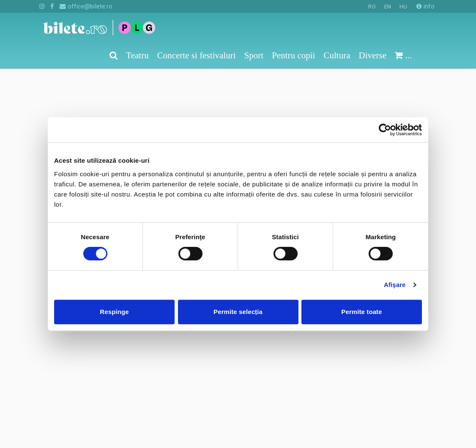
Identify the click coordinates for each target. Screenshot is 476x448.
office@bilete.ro (86, 6)
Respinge (114, 312)
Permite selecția (238, 312)
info (425, 6)
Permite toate (361, 312)
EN (388, 7)
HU (403, 7)
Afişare (395, 285)
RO (372, 7)
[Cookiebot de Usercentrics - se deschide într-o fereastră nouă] (385, 130)
